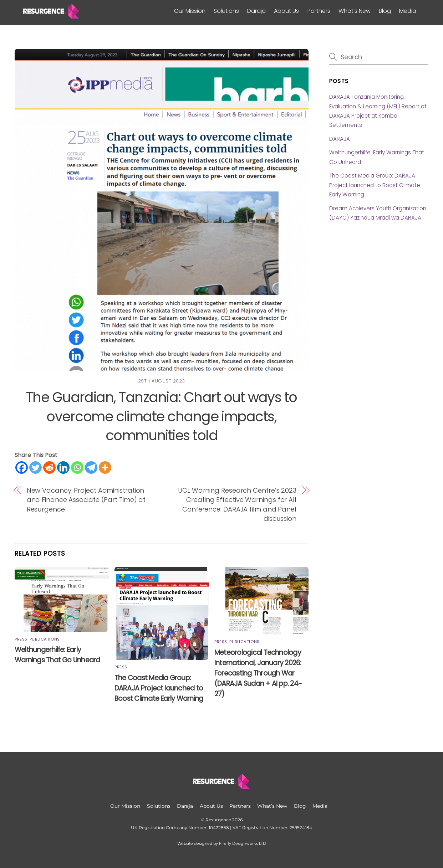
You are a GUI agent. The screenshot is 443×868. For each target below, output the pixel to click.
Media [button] (408, 11)
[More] (105, 468)
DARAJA (340, 139)
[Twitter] (35, 468)
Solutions (226, 11)
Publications (45, 639)
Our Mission (190, 11)
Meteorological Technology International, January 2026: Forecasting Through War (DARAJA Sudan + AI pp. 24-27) (258, 673)
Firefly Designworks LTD (243, 844)
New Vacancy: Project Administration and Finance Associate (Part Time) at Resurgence (86, 500)
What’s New (355, 11)
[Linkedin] (63, 468)
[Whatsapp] (77, 468)
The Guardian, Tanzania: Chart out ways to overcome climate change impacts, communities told (162, 417)
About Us (286, 11)
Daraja (256, 11)
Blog (385, 11)
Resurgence (218, 820)
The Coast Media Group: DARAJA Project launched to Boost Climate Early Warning (159, 688)
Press (21, 639)
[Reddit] (49, 468)
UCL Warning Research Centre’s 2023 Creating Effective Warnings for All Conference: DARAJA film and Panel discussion (237, 504)
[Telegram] (91, 468)
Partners (319, 11)
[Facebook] (22, 468)
